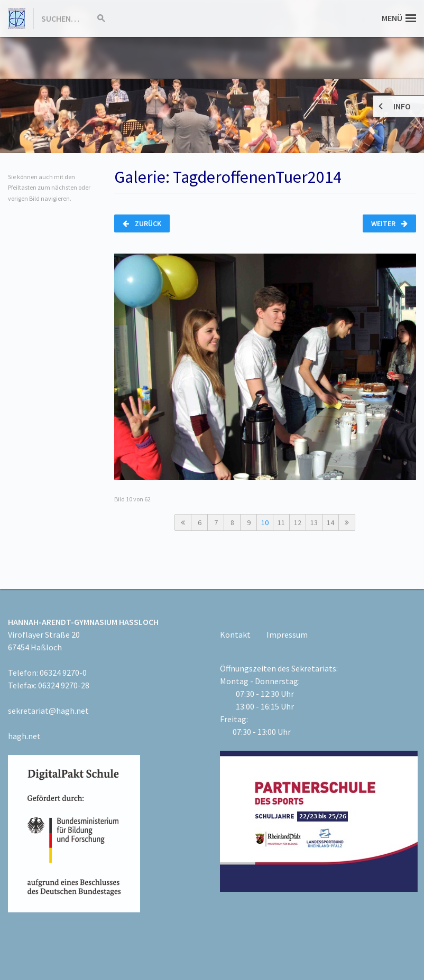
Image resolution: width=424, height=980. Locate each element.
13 (314, 522)
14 (330, 522)
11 (281, 522)
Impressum (287, 634)
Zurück (142, 223)
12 (298, 522)
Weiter (389, 223)
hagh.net (24, 736)
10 (265, 522)
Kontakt (235, 634)
